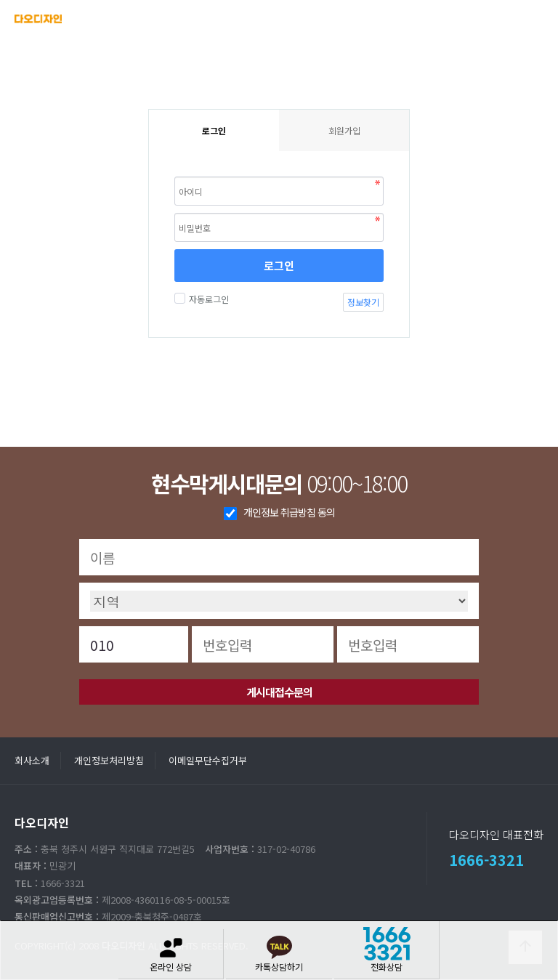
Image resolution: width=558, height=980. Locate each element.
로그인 (279, 266)
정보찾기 (363, 302)
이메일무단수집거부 (208, 760)
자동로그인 (207, 299)
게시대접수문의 (279, 692)
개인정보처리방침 (109, 760)
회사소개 (32, 760)
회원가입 (344, 130)
